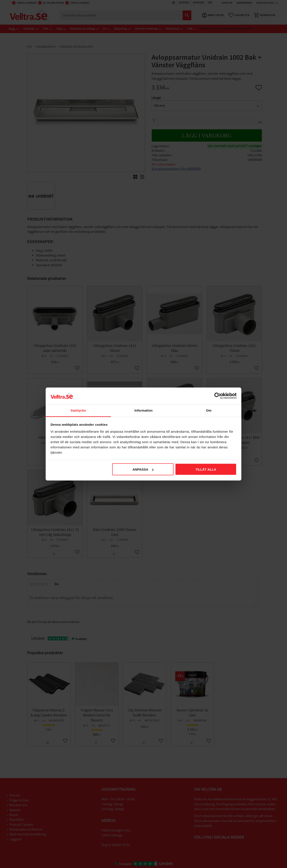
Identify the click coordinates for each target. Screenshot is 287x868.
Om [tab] (209, 410)
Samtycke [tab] (78, 410)
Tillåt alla (206, 469)
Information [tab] (143, 410)
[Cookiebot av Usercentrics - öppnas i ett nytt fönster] (218, 396)
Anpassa (143, 469)
